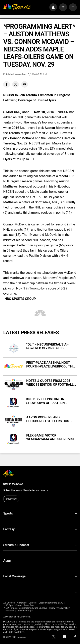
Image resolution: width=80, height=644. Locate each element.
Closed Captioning (48, 603)
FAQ (61, 603)
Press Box (29, 605)
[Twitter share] (16, 84)
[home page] (17, 7)
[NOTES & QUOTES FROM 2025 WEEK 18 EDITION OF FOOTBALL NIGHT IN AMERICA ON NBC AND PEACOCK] (13, 385)
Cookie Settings (25, 611)
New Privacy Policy (60, 608)
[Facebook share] (7, 84)
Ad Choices (9, 603)
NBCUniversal (24, 617)
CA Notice (9, 611)
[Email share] (25, 84)
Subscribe (11, 499)
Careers (33, 603)
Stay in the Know (13, 484)
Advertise (22, 603)
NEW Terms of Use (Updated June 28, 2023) (26, 608)
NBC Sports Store (13, 605)
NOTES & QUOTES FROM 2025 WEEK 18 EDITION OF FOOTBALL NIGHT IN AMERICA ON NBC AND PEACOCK (50, 383)
